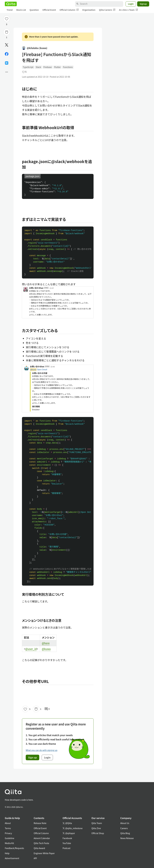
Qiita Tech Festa (41, 843)
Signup (143, 4)
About (8, 823)
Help (7, 853)
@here (46, 643)
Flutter (57, 67)
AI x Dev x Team (128, 10)
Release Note (40, 823)
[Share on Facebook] (7, 54)
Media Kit (9, 843)
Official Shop (98, 833)
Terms (8, 828)
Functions (68, 67)
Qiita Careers (107, 10)
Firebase (48, 67)
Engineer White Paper (44, 853)
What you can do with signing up (42, 750)
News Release (127, 838)
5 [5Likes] (7, 24)
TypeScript (28, 67)
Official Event (49, 10)
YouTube (67, 843)
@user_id (31, 649)
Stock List (21, 10)
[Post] (7, 45)
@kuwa (46, 649)
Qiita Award (39, 848)
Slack (38, 67)
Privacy (8, 833)
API (35, 858)
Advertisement (12, 858)
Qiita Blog (125, 833)
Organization (89, 10)
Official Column (69, 10)
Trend (10, 10)
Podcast (66, 848)
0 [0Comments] (47, 709)
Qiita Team (97, 823)
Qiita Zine (96, 828)
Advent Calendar (42, 838)
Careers (124, 828)
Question (34, 10)
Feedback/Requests (14, 848)
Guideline (10, 838)
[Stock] (7, 32)
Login (131, 4)
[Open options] (7, 72)
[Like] (7, 19)
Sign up (32, 757)
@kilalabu (35, 48)
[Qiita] (11, 4)
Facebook (67, 838)
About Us (125, 823)
